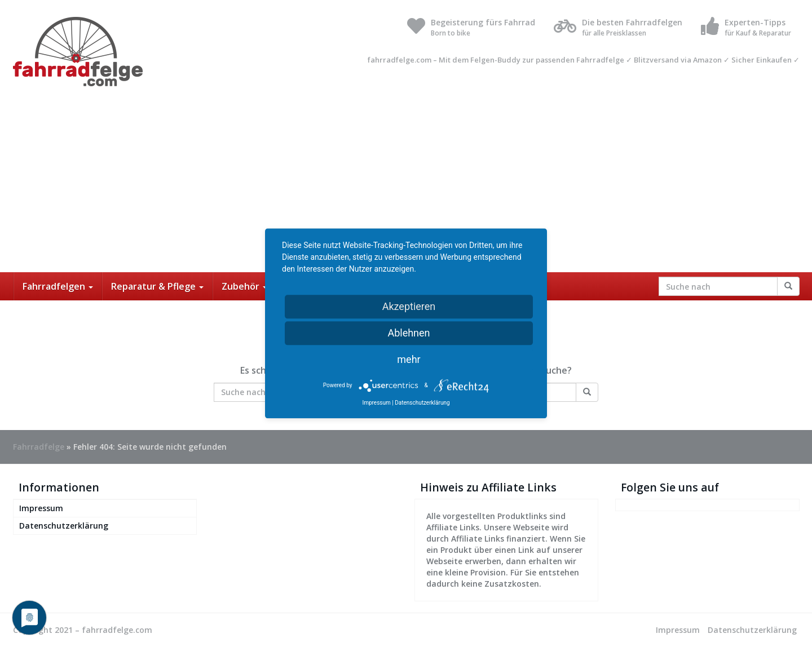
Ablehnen (409, 333)
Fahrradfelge (39, 447)
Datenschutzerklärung (64, 526)
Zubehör (244, 286)
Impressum (41, 508)
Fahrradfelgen (58, 286)
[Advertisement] (406, 188)
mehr (409, 359)
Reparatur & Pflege (157, 286)
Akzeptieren (409, 306)
